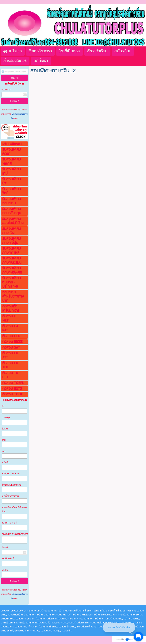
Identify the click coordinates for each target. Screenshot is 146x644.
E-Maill (5, 547)
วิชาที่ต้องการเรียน (10, 496)
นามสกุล (6, 418)
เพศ (4, 451)
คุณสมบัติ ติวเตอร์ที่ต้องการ (15, 534)
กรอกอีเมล (6, 90)
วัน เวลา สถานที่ (10, 523)
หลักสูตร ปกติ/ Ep (10, 474)
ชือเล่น (5, 429)
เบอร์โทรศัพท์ (8, 559)
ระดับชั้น (6, 462)
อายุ (4, 440)
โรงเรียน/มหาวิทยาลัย (12, 485)
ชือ (3, 406)
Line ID (5, 570)
